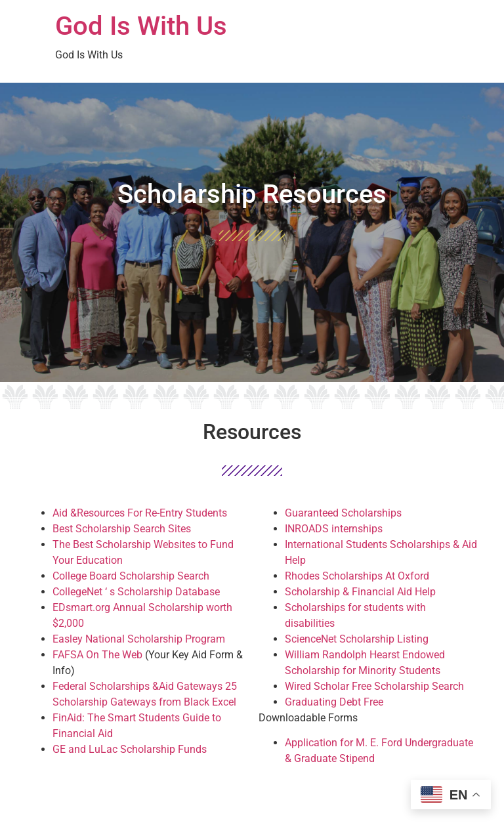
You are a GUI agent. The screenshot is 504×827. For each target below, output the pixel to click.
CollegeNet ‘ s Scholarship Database (136, 592)
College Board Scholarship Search (131, 576)
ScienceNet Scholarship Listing (357, 639)
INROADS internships (334, 529)
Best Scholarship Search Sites (122, 529)
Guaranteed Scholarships (343, 513)
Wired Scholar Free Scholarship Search (374, 686)
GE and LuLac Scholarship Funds (130, 749)
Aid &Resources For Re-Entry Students (140, 513)
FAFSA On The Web (97, 655)
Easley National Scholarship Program (139, 639)
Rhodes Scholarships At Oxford (357, 576)
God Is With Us (141, 26)
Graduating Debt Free (334, 702)
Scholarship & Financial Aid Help (360, 592)
